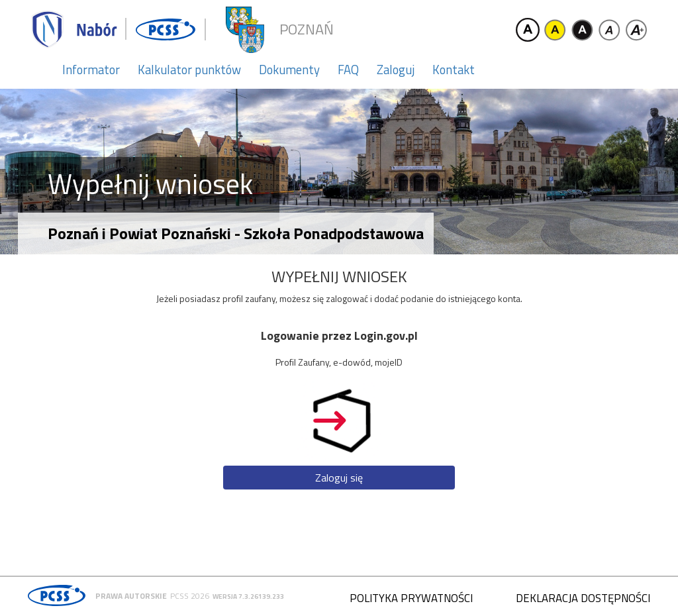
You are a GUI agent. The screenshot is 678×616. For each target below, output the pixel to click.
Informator (91, 70)
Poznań (307, 29)
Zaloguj (396, 70)
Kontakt (454, 70)
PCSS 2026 (190, 596)
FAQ (348, 70)
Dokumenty (289, 70)
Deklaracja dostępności (583, 598)
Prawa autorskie (131, 596)
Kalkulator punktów (189, 70)
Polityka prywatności (411, 598)
